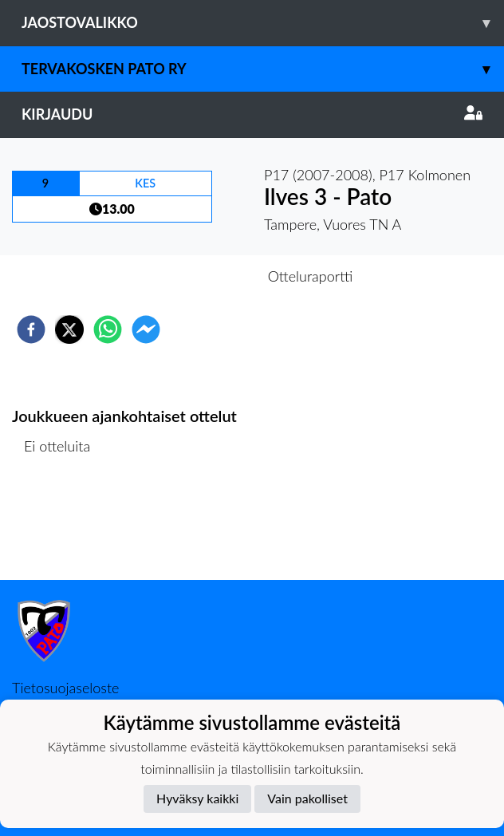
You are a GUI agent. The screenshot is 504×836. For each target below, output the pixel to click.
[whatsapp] (108, 329)
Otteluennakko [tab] (197, 276)
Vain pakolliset (307, 798)
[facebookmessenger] (146, 329)
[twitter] (69, 329)
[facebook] (31, 329)
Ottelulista (63, 526)
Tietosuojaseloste (65, 688)
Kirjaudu (252, 114)
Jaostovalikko (263, 23)
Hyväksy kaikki (197, 798)
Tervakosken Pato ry (263, 69)
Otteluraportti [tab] (311, 276)
